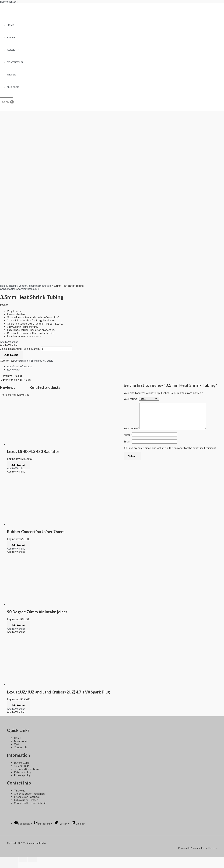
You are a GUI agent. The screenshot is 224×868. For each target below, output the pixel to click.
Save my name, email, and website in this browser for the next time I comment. (172, 448)
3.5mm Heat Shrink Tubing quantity (20, 349)
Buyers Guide (22, 763)
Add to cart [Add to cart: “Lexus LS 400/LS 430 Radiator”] (18, 465)
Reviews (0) (14, 369)
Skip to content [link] (9, 2)
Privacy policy (22, 775)
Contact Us (15, 62)
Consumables (8, 289)
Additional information (20, 366)
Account (13, 50)
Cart (17, 744)
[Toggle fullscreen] (23, 860)
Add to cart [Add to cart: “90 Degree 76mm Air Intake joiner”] (18, 625)
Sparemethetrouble (40, 286)
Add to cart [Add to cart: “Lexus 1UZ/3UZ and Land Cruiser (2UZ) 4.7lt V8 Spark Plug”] (18, 705)
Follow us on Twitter (26, 800)
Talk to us (20, 790)
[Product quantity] (57, 349)
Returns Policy (23, 772)
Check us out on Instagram (29, 794)
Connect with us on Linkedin (30, 803)
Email (128, 441)
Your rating (131, 399)
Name (128, 434)
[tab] (112, 366)
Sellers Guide (22, 766)
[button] (9, 342)
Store (11, 38)
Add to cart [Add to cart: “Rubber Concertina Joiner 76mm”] (18, 545)
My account (21, 741)
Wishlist (13, 75)
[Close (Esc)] (4, 860)
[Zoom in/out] (32, 860)
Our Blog (13, 87)
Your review (132, 428)
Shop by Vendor (18, 286)
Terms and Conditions (27, 769)
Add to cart (11, 355)
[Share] (14, 860)
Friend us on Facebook (27, 797)
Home (10, 25)
